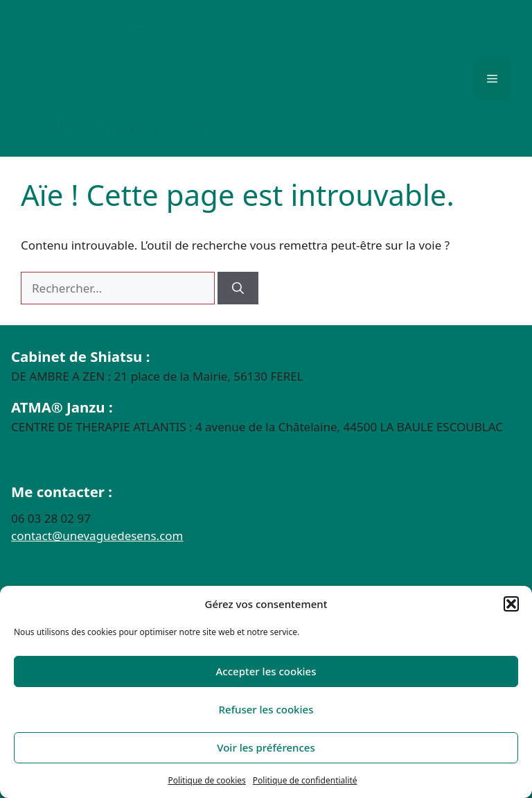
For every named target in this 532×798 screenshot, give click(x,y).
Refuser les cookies (266, 709)
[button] (511, 604)
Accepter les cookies (266, 671)
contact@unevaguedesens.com (97, 536)
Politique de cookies (206, 780)
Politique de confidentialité (305, 780)
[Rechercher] (238, 288)
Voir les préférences (266, 747)
